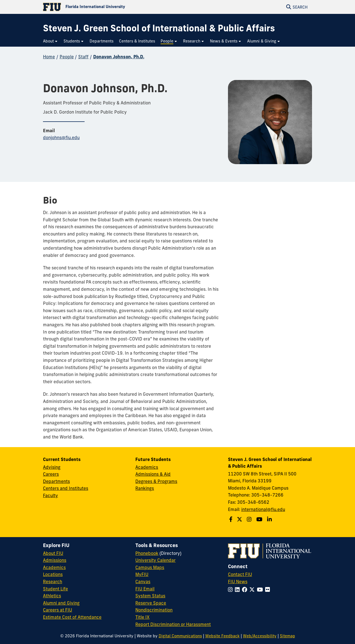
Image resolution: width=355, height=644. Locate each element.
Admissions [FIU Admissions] (55, 560)
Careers (51, 474)
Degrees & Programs (156, 481)
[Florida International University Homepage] (110, 7)
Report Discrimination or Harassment (173, 624)
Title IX (142, 617)
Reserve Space (151, 603)
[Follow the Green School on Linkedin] (270, 519)
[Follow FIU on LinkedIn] (238, 590)
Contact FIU (240, 574)
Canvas (143, 582)
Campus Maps (150, 567)
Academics (147, 467)
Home (49, 57)
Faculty (50, 495)
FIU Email (145, 589)
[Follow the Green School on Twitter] (240, 519)
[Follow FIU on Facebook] (246, 590)
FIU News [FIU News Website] (238, 582)
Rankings (145, 488)
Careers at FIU (58, 610)
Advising (52, 467)
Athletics (52, 596)
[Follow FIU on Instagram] (231, 590)
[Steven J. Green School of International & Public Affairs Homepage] (159, 28)
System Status (150, 596)
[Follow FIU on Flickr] (269, 590)
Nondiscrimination (154, 610)
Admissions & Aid (153, 474)
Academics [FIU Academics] (54, 567)
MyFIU (142, 574)
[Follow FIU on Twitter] (253, 590)
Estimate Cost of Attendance (72, 617)
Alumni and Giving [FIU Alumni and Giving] (61, 603)
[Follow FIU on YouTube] (261, 590)
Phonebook (147, 553)
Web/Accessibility (260, 636)
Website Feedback (222, 636)
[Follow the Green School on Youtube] (260, 519)
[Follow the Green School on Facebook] (231, 519)
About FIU (53, 553)
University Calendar (155, 560)
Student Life (55, 589)
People (67, 57)
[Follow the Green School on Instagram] (250, 519)
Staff (83, 57)
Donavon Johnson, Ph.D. (119, 57)
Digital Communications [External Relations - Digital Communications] (180, 636)
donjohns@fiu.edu (61, 137)
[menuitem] (50, 41)
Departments (56, 481)
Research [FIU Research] (53, 582)
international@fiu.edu (263, 509)
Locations (53, 574)
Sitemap (287, 636)
